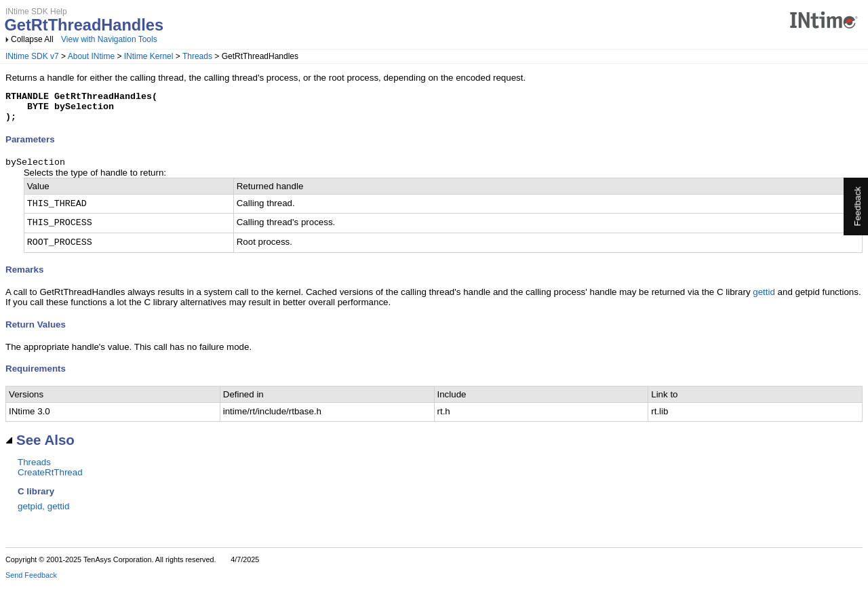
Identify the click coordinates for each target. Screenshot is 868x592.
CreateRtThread (50, 480)
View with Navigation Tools (109, 39)
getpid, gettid (43, 514)
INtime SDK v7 (32, 56)
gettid (764, 299)
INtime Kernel (149, 56)
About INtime (91, 56)
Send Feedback (31, 583)
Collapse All (32, 39)
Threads (197, 56)
